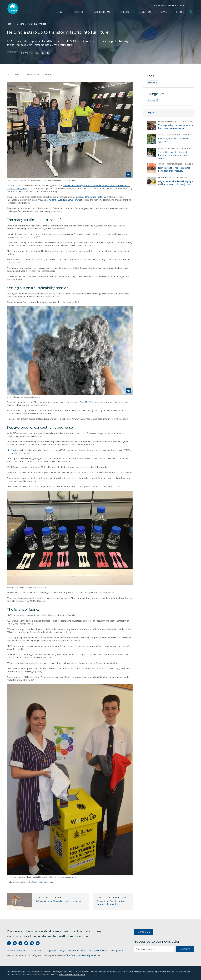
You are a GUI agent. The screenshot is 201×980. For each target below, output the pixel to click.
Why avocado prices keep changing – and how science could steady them (175, 183)
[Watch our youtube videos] (38, 943)
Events (180, 12)
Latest (150, 113)
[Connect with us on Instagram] (15, 943)
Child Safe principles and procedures (83, 955)
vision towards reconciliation (72, 975)
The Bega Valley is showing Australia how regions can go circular (175, 127)
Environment (153, 100)
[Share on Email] (48, 53)
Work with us (104, 12)
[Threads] (32, 943)
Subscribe (185, 949)
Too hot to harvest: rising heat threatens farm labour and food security (173, 155)
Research (81, 12)
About (62, 12)
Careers (126, 12)
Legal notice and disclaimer (73, 950)
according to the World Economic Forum (62, 200)
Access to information (17, 950)
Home (9, 24)
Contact (12, 53)
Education (146, 12)
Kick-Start (11, 450)
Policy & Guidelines (98, 950)
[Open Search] (191, 12)
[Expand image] (70, 130)
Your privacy (117, 950)
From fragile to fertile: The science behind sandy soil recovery (174, 169)
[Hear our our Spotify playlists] (26, 943)
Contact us (144, 932)
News (165, 12)
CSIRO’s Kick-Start (35, 882)
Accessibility (37, 950)
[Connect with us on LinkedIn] (20, 943)
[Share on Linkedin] (43, 53)
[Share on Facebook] (31, 53)
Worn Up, (85, 402)
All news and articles (37, 24)
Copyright (51, 950)
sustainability (153, 82)
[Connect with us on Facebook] (9, 943)
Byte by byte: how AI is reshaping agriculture (174, 140)
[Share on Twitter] (37, 53)
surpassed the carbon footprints (92, 197)
